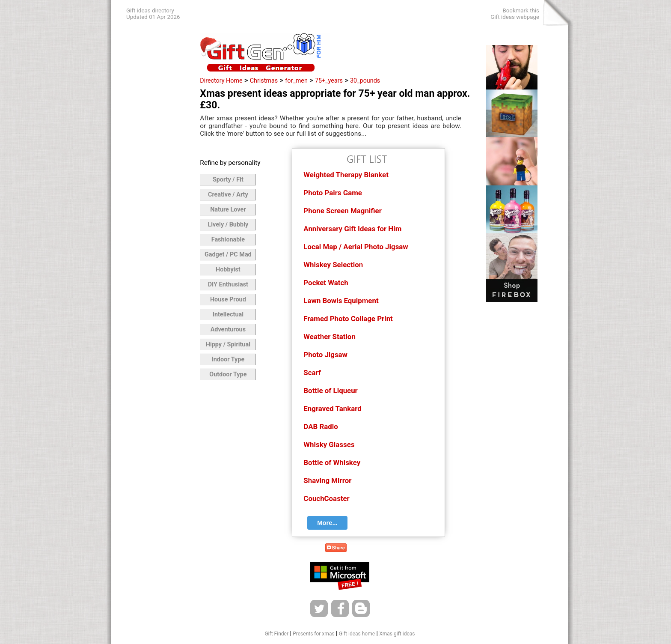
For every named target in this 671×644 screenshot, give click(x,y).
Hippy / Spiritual (228, 344)
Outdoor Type (228, 374)
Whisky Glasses (329, 444)
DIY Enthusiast (228, 285)
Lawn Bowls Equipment (341, 301)
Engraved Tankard (332, 408)
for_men (296, 80)
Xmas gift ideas (397, 634)
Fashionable (228, 240)
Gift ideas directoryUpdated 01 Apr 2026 (153, 14)
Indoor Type (228, 359)
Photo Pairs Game (333, 193)
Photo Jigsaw (325, 355)
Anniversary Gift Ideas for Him (352, 229)
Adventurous (228, 329)
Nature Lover (228, 210)
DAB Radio (321, 426)
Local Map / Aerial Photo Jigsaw (356, 247)
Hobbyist (228, 270)
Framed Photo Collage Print (348, 319)
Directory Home (221, 80)
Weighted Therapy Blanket (346, 175)
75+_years (329, 80)
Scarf (312, 373)
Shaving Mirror (327, 480)
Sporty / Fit (228, 180)
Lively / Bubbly (228, 225)
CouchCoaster (326, 498)
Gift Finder (276, 634)
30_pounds (365, 80)
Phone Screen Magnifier (343, 211)
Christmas (264, 80)
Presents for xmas (313, 634)
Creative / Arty (228, 195)
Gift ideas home (357, 634)
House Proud (228, 300)
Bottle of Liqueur (330, 391)
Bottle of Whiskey (332, 462)
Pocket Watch (326, 283)
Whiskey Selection (333, 265)
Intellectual (228, 315)
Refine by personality (230, 163)
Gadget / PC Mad (228, 255)
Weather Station (329, 337)
